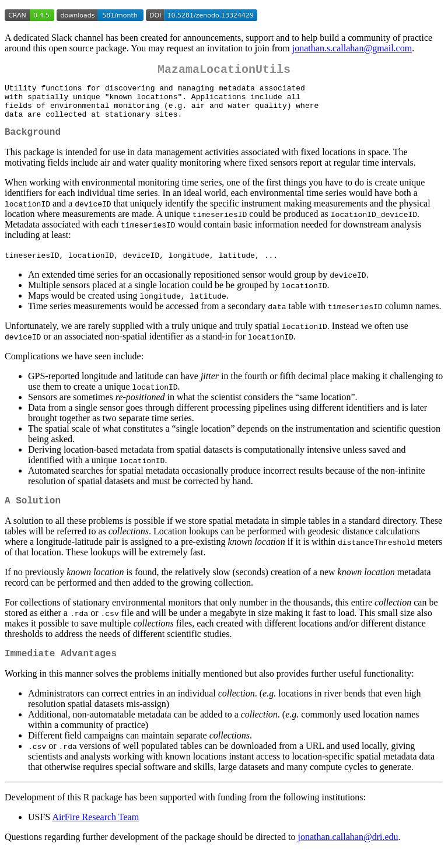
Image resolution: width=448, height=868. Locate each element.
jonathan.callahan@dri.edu (348, 853)
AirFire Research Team (95, 833)
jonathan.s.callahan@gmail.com (352, 48)
